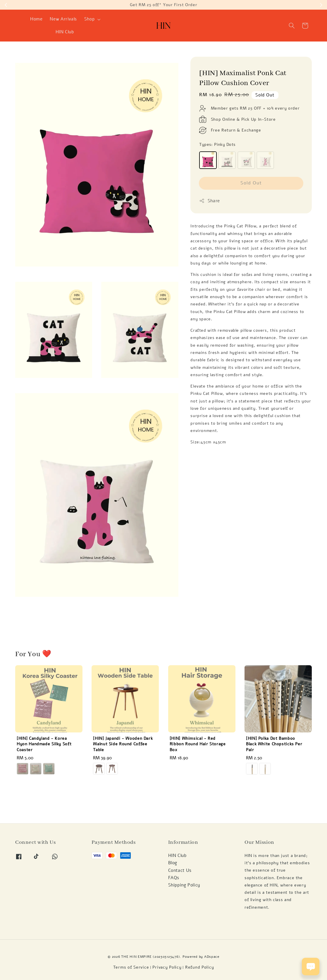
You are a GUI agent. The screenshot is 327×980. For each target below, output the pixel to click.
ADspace (212, 956)
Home (36, 19)
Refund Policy (199, 967)
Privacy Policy (167, 967)
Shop (90, 19)
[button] (292, 26)
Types (217, 145)
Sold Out (251, 183)
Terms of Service (131, 967)
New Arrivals (63, 19)
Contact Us (180, 870)
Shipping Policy (184, 885)
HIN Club (65, 32)
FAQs (174, 878)
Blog (173, 863)
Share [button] (210, 201)
